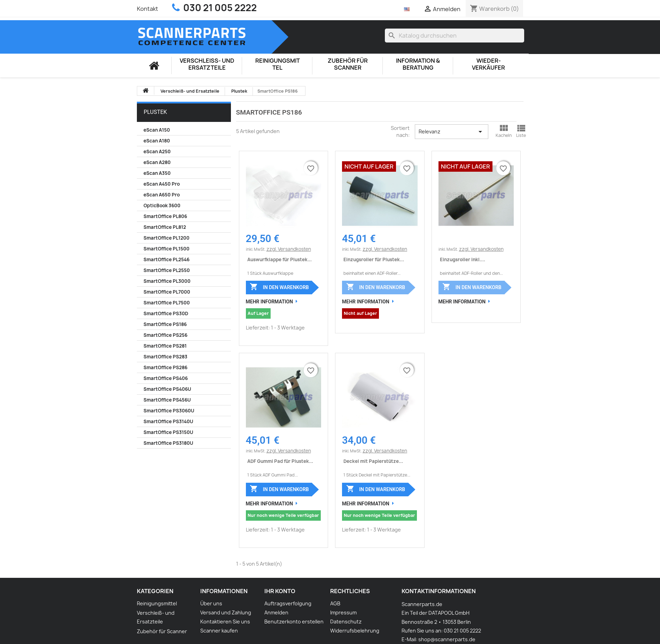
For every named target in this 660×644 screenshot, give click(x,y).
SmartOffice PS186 (165, 324)
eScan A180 (157, 141)
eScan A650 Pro (162, 195)
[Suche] (455, 36)
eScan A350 (157, 173)
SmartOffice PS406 (166, 378)
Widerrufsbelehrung (355, 631)
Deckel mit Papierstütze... (373, 461)
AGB (335, 603)
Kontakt (147, 9)
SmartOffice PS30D (166, 313)
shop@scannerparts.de (447, 639)
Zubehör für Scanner (348, 64)
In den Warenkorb (279, 287)
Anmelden (276, 612)
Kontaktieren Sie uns (225, 622)
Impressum (343, 612)
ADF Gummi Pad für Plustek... (280, 461)
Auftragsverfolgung (288, 603)
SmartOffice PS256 (165, 335)
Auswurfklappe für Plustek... (279, 259)
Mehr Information (270, 302)
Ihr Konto (280, 591)
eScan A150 (157, 130)
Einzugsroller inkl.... (463, 259)
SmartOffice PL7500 (167, 303)
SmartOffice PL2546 (166, 259)
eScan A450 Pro (162, 184)
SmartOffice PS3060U (169, 411)
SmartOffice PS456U (167, 400)
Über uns (211, 603)
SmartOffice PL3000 (167, 281)
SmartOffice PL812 (165, 227)
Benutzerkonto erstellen (294, 622)
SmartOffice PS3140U (168, 421)
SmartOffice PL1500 (166, 249)
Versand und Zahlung (226, 612)
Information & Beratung (418, 64)
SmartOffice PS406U (167, 389)
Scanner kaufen (219, 631)
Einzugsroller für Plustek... (374, 259)
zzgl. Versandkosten (289, 249)
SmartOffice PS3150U (168, 432)
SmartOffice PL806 (165, 216)
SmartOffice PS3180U (168, 443)
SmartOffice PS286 (165, 367)
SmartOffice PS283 (165, 357)
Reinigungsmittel (278, 64)
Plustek (156, 112)
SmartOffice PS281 (165, 346)
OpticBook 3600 (162, 205)
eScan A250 (157, 152)
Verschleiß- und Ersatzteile (207, 64)
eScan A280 (157, 162)
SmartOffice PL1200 (166, 238)
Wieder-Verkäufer (488, 64)
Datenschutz (346, 622)
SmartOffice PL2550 (167, 270)
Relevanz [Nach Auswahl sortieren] (452, 132)
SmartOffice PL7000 (167, 292)
